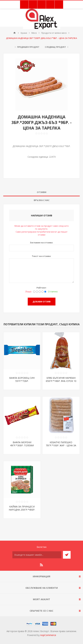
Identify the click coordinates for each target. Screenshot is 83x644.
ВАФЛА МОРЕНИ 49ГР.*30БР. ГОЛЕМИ (22, 444)
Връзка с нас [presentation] (42, 200)
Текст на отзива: (41, 256)
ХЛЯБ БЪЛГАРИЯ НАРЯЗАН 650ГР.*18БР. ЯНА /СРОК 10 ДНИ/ (61, 381)
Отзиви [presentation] (42, 192)
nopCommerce (48, 635)
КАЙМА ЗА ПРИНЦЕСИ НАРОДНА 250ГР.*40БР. (22, 508)
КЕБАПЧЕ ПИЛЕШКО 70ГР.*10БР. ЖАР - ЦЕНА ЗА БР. (61, 445)
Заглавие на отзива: (41, 243)
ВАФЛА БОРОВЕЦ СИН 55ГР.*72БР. (22, 379)
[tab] (41, 192)
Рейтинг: (42, 288)
